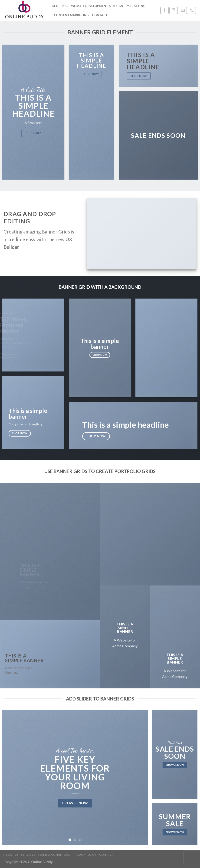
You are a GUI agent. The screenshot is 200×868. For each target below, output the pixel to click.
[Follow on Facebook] (164, 11)
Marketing (136, 6)
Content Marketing (71, 15)
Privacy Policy (85, 855)
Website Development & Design (97, 6)
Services (28, 855)
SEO (55, 6)
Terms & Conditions (54, 855)
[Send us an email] (183, 11)
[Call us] (192, 11)
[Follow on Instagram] (174, 11)
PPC (65, 6)
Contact (100, 15)
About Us (11, 855)
